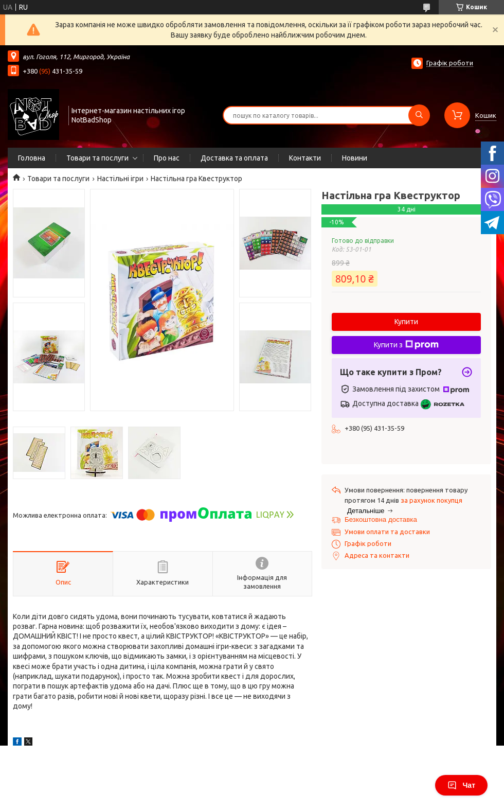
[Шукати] (419, 115)
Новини (355, 158)
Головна (32, 158)
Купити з (406, 345)
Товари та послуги (97, 158)
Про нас (167, 158)
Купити (406, 322)
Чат (461, 785)
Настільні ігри (120, 179)
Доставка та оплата (234, 158)
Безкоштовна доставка (381, 519)
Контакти (305, 158)
